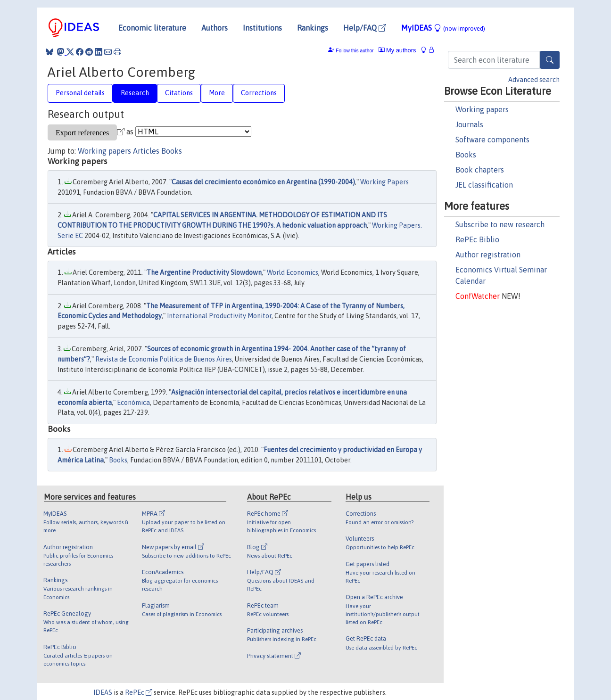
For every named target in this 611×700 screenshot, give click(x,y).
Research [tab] (135, 93)
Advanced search (534, 80)
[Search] (550, 60)
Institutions (262, 28)
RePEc (139, 692)
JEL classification (484, 185)
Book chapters (480, 170)
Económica (133, 403)
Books (466, 155)
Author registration (488, 255)
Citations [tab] (179, 93)
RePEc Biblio (477, 239)
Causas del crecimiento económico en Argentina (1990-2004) (263, 182)
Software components (492, 140)
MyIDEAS (443, 28)
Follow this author (355, 51)
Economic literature (152, 28)
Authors (215, 28)
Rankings (313, 28)
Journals (469, 124)
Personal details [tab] (80, 93)
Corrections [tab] (259, 93)
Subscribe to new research (500, 224)
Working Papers (384, 182)
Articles (146, 151)
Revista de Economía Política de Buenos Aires (164, 359)
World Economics (293, 272)
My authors (397, 50)
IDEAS (103, 692)
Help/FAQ (365, 28)
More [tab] (217, 93)
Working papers (482, 109)
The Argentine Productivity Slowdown (204, 272)
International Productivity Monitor (219, 316)
